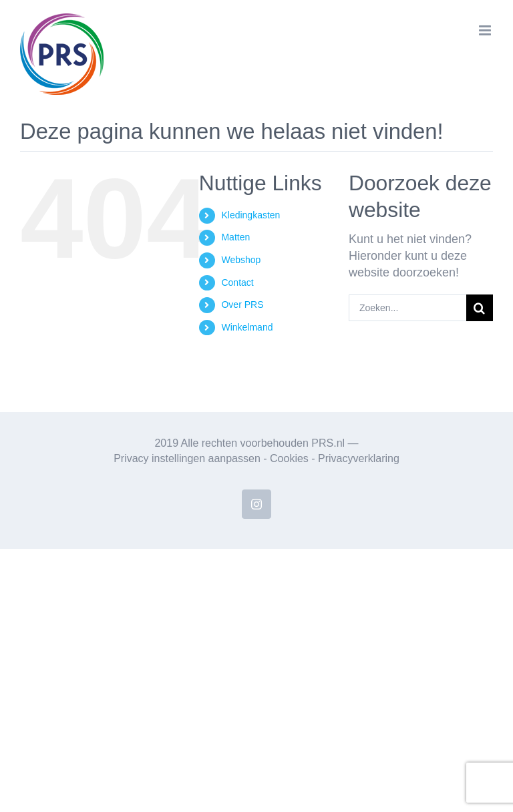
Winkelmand (247, 327)
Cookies (289, 458)
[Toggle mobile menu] (486, 30)
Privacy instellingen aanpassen (187, 458)
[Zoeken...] (407, 308)
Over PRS (242, 304)
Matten (235, 237)
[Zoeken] (480, 308)
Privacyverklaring (359, 458)
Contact (237, 282)
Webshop (241, 260)
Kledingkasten (250, 215)
